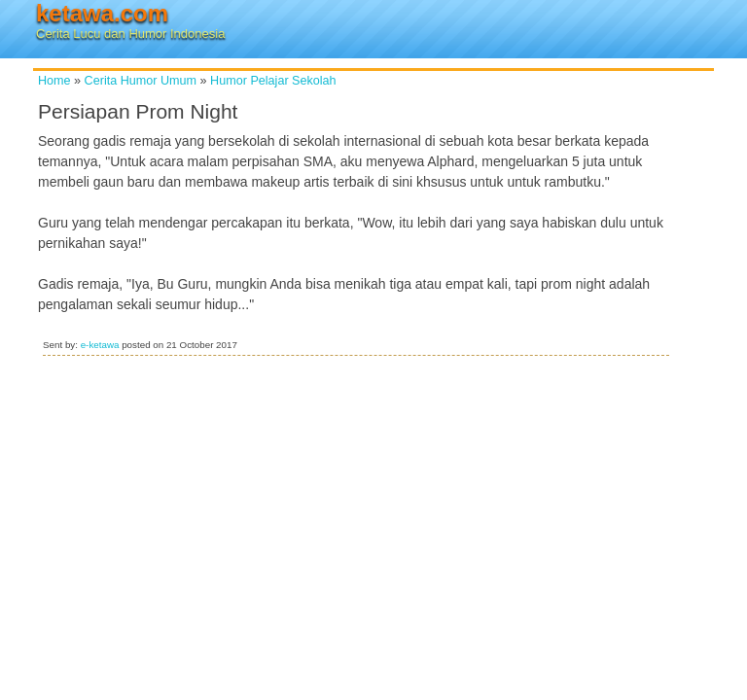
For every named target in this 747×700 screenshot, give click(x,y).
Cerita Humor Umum (141, 81)
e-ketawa (100, 345)
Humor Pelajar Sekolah (273, 81)
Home (54, 81)
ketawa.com (102, 13)
